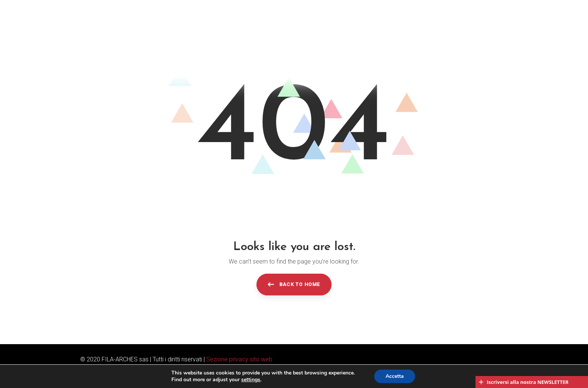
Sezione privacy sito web (239, 359)
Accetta (395, 376)
